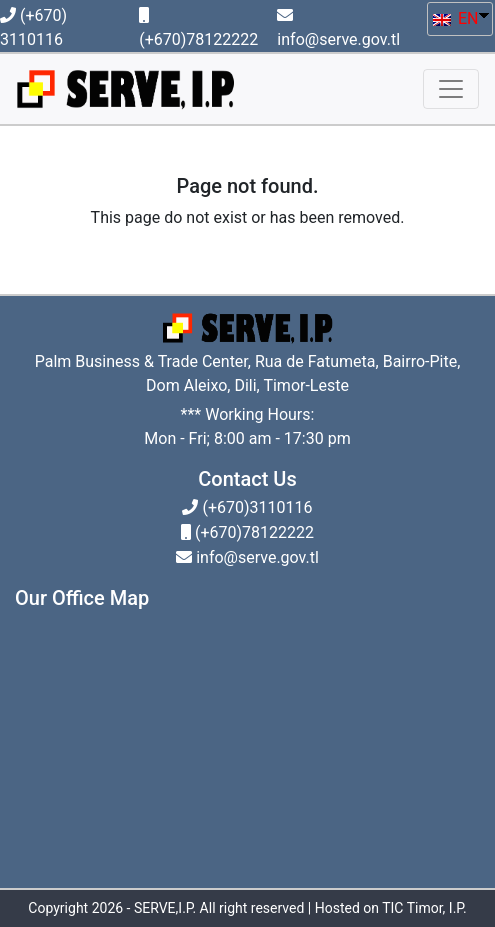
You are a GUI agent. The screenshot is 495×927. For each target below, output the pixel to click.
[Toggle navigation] (451, 89)
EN (455, 18)
